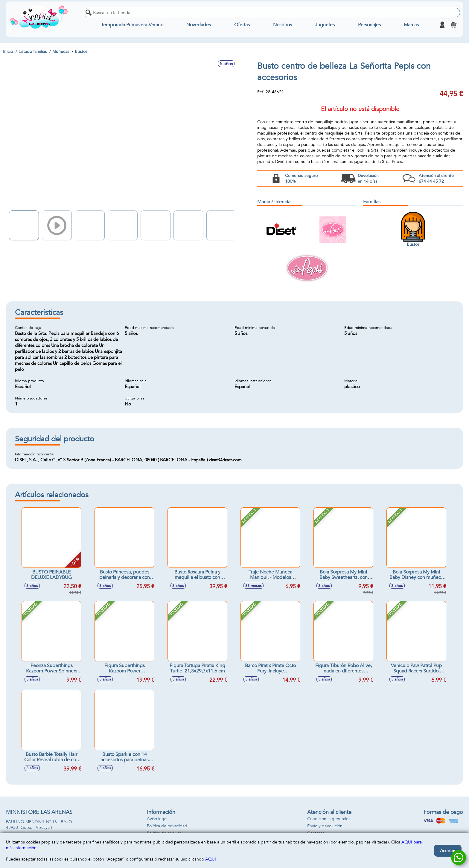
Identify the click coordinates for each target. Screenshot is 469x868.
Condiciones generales (329, 819)
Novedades (199, 25)
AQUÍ (211, 859)
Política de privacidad (167, 826)
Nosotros (283, 25)
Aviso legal (157, 819)
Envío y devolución (325, 826)
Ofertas (242, 25)
